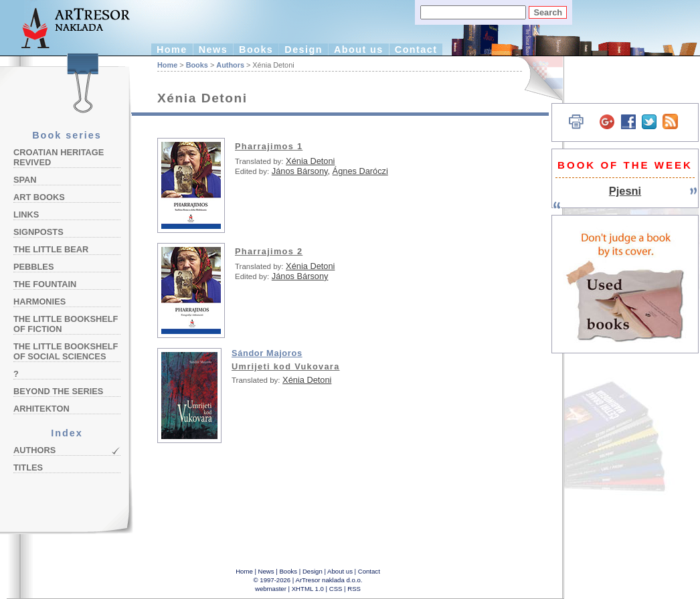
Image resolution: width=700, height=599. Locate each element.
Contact (416, 50)
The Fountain (45, 284)
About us (359, 50)
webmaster (271, 589)
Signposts (38, 232)
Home (172, 50)
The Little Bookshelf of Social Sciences (66, 351)
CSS (336, 589)
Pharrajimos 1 (269, 146)
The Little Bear (51, 249)
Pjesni (625, 191)
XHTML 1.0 (308, 589)
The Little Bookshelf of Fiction (66, 324)
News (213, 50)
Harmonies (39, 302)
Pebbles (33, 267)
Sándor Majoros (267, 353)
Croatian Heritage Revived (59, 157)
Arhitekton (41, 409)
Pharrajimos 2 (269, 251)
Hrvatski (536, 79)
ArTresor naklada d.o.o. (329, 580)
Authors (34, 450)
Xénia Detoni (310, 161)
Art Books (39, 197)
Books (256, 50)
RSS (354, 589)
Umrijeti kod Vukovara (286, 366)
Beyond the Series (58, 391)
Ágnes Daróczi (360, 171)
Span (25, 180)
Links (26, 215)
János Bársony (300, 171)
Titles (28, 467)
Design (303, 50)
